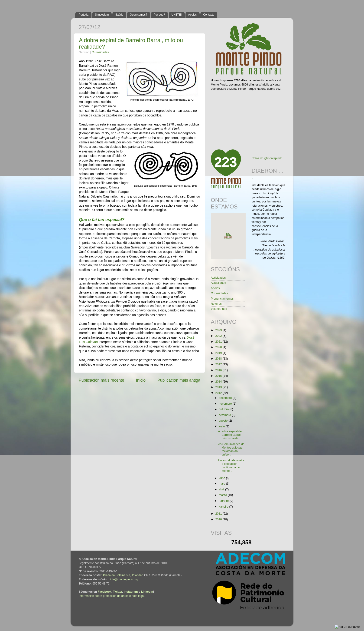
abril (222, 489)
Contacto (209, 15)
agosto (224, 421)
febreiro (224, 501)
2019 (219, 353)
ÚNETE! (177, 15)
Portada (84, 15)
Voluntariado (219, 309)
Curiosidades (100, 52)
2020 (219, 347)
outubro (224, 409)
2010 (219, 519)
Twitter (118, 592)
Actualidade (218, 283)
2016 (219, 370)
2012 (219, 393)
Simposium (102, 15)
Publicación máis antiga (179, 380)
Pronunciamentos (222, 299)
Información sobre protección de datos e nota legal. (112, 596)
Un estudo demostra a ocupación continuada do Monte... (231, 466)
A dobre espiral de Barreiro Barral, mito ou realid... (230, 435)
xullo (222, 426)
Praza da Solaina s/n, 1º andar (123, 575)
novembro (226, 404)
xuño (223, 478)
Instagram (131, 592)
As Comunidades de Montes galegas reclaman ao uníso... (231, 449)
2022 (219, 336)
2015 (219, 376)
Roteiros (216, 304)
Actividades (218, 278)
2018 (219, 359)
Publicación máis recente (101, 380)
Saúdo (119, 15)
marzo (223, 495)
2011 (219, 514)
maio (223, 484)
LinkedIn (147, 592)
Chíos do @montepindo (267, 158)
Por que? (159, 15)
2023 (219, 330)
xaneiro (224, 507)
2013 (219, 387)
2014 (219, 382)
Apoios (193, 15)
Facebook (105, 592)
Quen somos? (138, 15)
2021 (219, 342)
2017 (219, 364)
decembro (226, 398)
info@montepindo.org (124, 579)
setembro (225, 415)
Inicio (141, 380)
